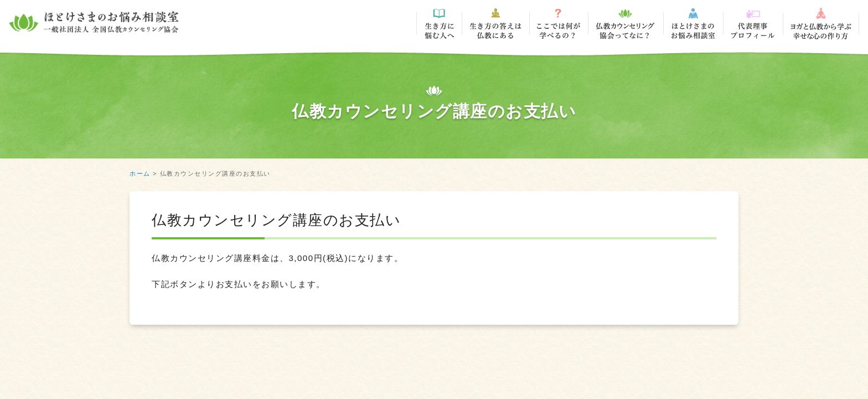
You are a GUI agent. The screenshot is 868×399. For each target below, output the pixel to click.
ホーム (140, 173)
